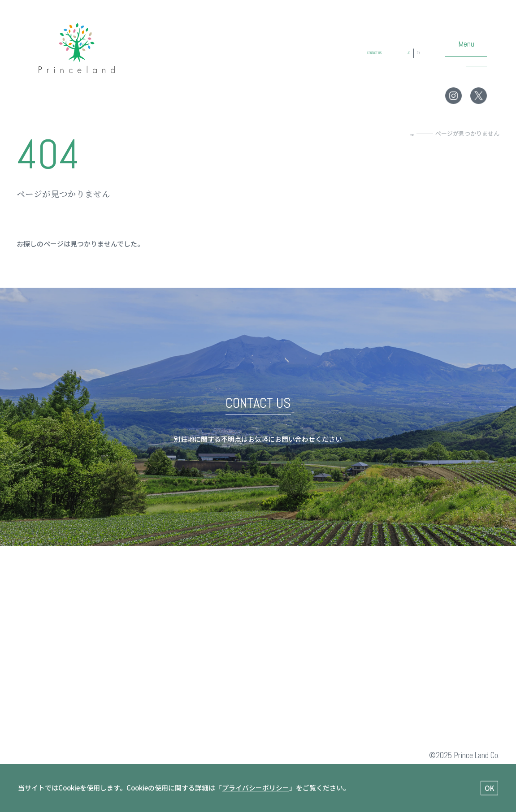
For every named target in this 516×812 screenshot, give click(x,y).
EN (415, 62)
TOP (408, 133)
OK (489, 788)
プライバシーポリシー (256, 788)
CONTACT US (344, 62)
